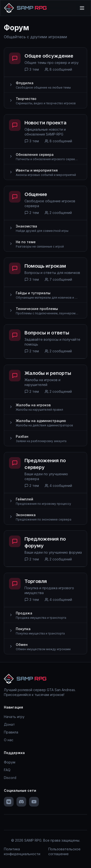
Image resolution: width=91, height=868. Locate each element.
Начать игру (14, 717)
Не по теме (26, 242)
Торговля (36, 581)
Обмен (22, 645)
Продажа (24, 613)
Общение (36, 194)
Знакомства (26, 226)
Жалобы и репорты (48, 373)
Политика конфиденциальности (22, 851)
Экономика (26, 515)
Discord (10, 778)
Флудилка (25, 83)
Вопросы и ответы (47, 333)
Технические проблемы (37, 309)
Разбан (22, 436)
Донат (9, 724)
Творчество (26, 99)
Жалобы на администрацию (41, 421)
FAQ (7, 770)
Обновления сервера (35, 155)
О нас (9, 740)
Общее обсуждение (49, 56)
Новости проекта (45, 123)
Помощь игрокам (45, 266)
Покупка (23, 629)
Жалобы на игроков (33, 405)
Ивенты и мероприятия (37, 170)
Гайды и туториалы (33, 293)
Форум (10, 762)
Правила (11, 732)
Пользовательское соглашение (64, 851)
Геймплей (25, 499)
